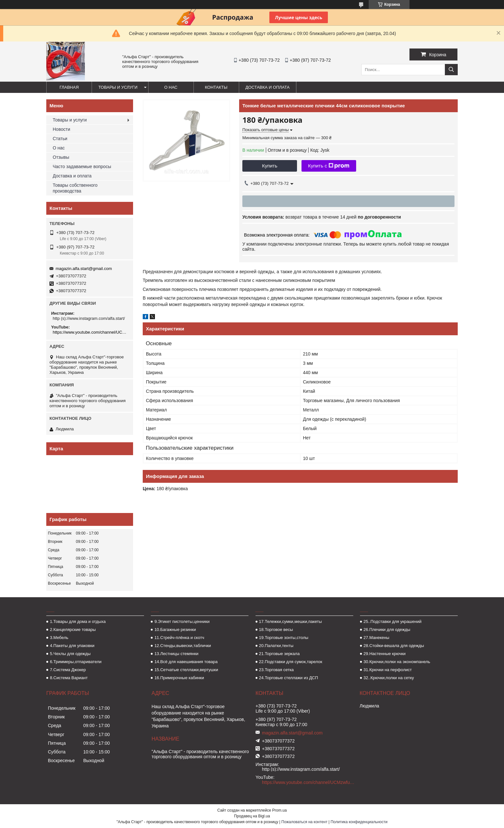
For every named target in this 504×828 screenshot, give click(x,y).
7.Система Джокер (68, 670)
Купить (270, 166)
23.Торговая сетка (276, 670)
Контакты (216, 87)
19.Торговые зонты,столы (284, 638)
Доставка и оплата (268, 87)
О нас (171, 87)
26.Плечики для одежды (387, 630)
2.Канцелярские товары (73, 630)
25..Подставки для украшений (392, 621)
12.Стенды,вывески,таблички (183, 646)
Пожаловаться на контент (304, 822)
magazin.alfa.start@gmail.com (84, 269)
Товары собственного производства (75, 188)
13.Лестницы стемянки (176, 654)
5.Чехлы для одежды (70, 654)
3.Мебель (59, 638)
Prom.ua (279, 810)
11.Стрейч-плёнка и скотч (179, 638)
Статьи (60, 139)
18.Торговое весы (276, 630)
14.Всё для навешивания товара (186, 662)
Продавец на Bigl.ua (252, 816)
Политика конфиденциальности (359, 822)
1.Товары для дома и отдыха (78, 621)
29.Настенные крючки (385, 654)
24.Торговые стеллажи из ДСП (289, 678)
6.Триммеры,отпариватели (76, 662)
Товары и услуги (118, 87)
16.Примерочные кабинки (179, 678)
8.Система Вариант (69, 678)
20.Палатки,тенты (276, 646)
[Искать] (451, 70)
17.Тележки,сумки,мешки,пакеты (291, 621)
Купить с (329, 166)
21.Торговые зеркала (279, 654)
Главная (69, 87)
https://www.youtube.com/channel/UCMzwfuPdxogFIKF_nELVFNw (90, 332)
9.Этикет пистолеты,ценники (182, 621)
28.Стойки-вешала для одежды (394, 646)
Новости (61, 129)
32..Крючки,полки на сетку (389, 678)
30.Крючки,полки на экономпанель (397, 662)
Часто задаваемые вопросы (82, 166)
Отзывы (61, 157)
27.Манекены (376, 638)
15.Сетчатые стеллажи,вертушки (186, 670)
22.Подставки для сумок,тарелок (291, 662)
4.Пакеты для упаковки (72, 646)
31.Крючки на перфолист (388, 670)
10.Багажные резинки (175, 630)
